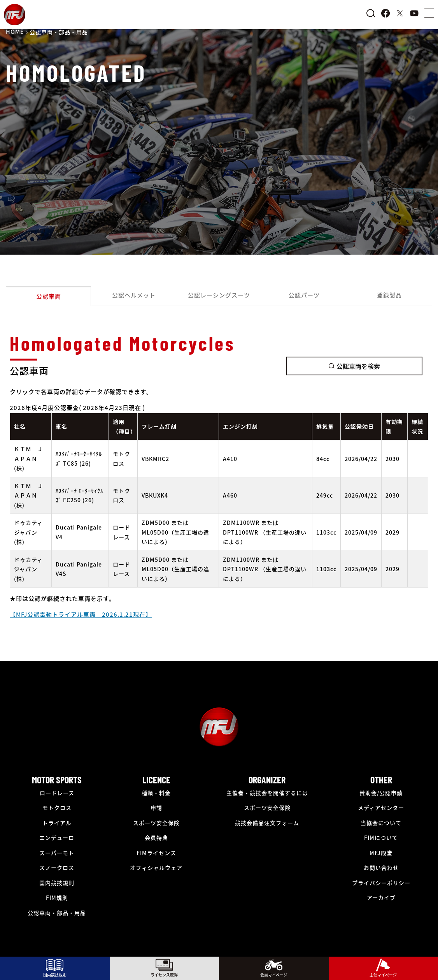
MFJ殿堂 (381, 853)
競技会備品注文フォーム (267, 823)
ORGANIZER (267, 780)
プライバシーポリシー (381, 883)
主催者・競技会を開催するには (267, 793)
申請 (156, 808)
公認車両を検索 (354, 366)
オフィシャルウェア (156, 867)
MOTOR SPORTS (57, 780)
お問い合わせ (381, 867)
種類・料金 (156, 793)
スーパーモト (57, 853)
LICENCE (156, 780)
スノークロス (57, 867)
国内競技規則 (57, 883)
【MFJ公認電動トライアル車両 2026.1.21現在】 (81, 614)
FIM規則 (57, 897)
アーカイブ (381, 897)
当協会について (381, 823)
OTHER (381, 780)
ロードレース (57, 793)
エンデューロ (57, 837)
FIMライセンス (156, 853)
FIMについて (381, 837)
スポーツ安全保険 (156, 823)
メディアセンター (381, 808)
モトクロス (57, 808)
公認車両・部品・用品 (57, 913)
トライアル (57, 823)
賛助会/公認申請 (381, 793)
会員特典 (156, 837)
